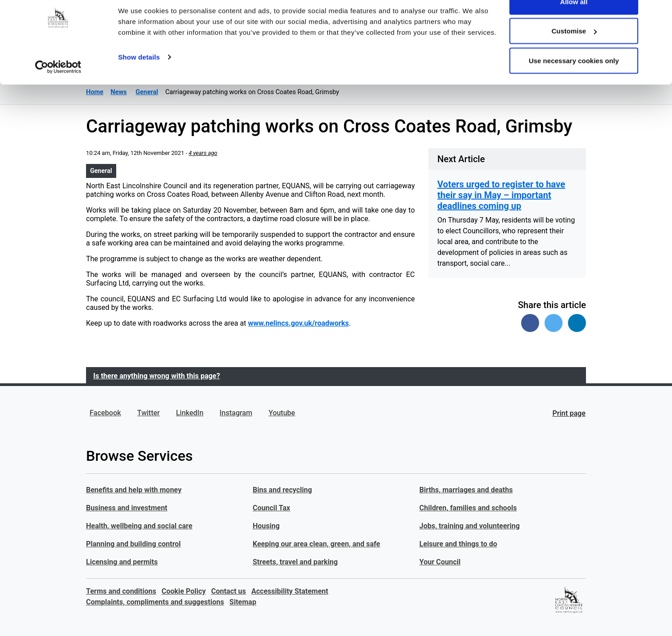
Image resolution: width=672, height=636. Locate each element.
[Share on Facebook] (530, 323)
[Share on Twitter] (554, 323)
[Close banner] (658, 14)
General (101, 171)
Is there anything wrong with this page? (157, 376)
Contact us (229, 591)
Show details (139, 79)
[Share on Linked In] (577, 323)
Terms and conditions (121, 591)
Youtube (282, 413)
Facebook (105, 413)
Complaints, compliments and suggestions (155, 602)
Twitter (149, 413)
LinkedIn (190, 413)
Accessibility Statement (290, 591)
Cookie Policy (184, 591)
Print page (569, 413)
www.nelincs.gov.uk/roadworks (299, 323)
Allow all (574, 24)
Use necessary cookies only (574, 83)
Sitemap (243, 602)
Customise (574, 53)
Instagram (236, 413)
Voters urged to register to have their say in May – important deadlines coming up (501, 195)
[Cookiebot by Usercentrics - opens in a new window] (58, 89)
